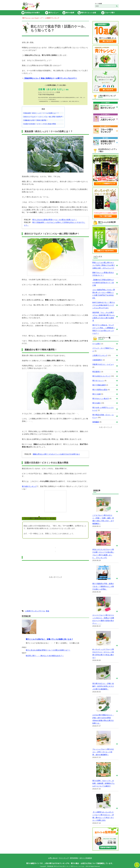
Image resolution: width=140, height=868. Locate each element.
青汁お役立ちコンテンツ (101, 376)
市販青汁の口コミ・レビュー (103, 364)
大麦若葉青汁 (97, 360)
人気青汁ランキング (33, 611)
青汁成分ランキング (29, 486)
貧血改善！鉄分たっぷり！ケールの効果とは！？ (42, 113)
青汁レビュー (54, 13)
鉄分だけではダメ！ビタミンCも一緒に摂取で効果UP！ (44, 117)
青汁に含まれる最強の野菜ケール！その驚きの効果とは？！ (55, 220)
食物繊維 (96, 422)
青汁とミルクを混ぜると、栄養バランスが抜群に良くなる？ (49, 639)
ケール (42, 611)
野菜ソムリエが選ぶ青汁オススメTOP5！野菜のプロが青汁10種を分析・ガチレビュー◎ (104, 265)
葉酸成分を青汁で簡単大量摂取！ (36, 120)
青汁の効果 (70, 13)
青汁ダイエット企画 (89, 13)
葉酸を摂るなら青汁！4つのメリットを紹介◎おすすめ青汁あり (56, 454)
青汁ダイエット (98, 381)
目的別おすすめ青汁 (32, 13)
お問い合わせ (53, 858)
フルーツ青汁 (110, 13)
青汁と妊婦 (96, 394)
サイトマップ (64, 858)
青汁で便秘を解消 (99, 385)
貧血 (48, 611)
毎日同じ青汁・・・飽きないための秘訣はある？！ (45, 656)
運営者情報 (74, 858)
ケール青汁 (96, 344)
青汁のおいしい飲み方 (101, 399)
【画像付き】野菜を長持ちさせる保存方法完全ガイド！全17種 (103, 282)
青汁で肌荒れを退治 (100, 390)
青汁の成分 (96, 403)
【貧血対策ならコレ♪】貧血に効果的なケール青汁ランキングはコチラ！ (50, 78)
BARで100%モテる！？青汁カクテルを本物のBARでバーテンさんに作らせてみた (104, 305)
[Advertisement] (55, 594)
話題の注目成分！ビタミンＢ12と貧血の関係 (40, 124)
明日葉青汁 (96, 372)
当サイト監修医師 (86, 858)
